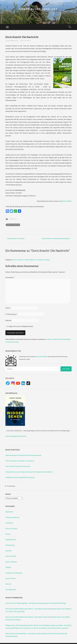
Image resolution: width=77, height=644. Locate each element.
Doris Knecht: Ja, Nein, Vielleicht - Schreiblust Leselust (31, 260)
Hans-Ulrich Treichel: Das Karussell (18, 466)
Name (8, 308)
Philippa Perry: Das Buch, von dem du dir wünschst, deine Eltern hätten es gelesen (41, 628)
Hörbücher (9, 523)
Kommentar (10, 277)
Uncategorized (11, 589)
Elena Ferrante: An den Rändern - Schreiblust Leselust (23, 633)
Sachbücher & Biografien (14, 573)
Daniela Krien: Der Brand (15, 238)
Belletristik (13, 219)
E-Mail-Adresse (11, 314)
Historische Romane (12, 517)
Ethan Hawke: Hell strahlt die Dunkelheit (57, 238)
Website (8, 320)
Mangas (8, 567)
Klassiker (9, 551)
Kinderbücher (10, 545)
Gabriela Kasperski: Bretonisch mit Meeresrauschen (23, 455)
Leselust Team (25, 41)
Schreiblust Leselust (38, 9)
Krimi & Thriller (11, 556)
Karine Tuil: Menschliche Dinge (55, 603)
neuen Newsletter (41, 356)
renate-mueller (13, 225)
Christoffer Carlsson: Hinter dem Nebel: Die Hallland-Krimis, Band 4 (29, 472)
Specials (8, 584)
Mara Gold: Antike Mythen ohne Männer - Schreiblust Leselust (27, 609)
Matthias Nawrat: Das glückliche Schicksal (20, 477)
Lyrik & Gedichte (11, 562)
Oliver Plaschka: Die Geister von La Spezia (20, 461)
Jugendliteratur (11, 539)
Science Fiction (11, 578)
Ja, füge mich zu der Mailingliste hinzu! (19, 326)
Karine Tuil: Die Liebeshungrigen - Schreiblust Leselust (24, 603)
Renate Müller (66, 201)
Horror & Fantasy (11, 528)
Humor (8, 534)
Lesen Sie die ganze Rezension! (16, 436)
